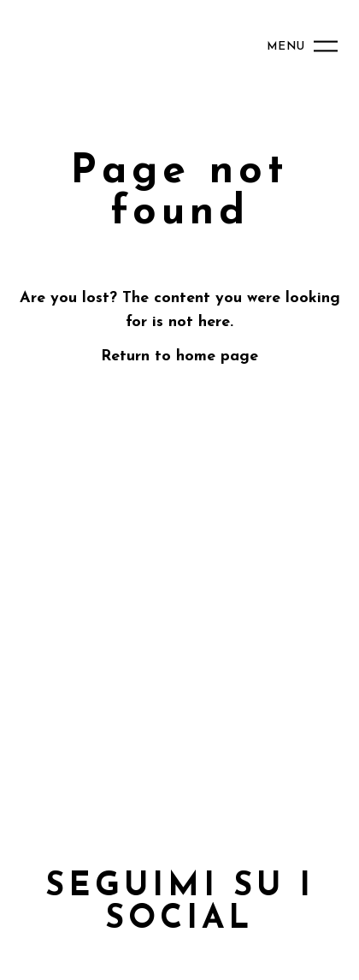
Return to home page (179, 356)
